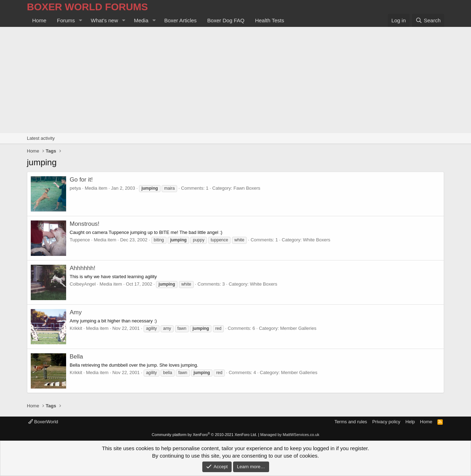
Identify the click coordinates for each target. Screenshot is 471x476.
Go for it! (81, 180)
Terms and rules (351, 422)
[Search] (428, 20)
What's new (104, 20)
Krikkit (76, 328)
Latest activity (41, 138)
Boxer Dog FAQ (226, 20)
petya (75, 188)
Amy (76, 312)
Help (410, 422)
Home (39, 20)
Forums (66, 20)
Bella (76, 357)
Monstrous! (85, 224)
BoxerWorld (43, 422)
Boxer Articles (180, 20)
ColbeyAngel (83, 284)
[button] (81, 20)
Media (141, 20)
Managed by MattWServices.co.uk (290, 435)
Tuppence (80, 240)
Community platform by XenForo (204, 435)
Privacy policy (386, 422)
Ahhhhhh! (83, 268)
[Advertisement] (235, 80)
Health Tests (269, 20)
